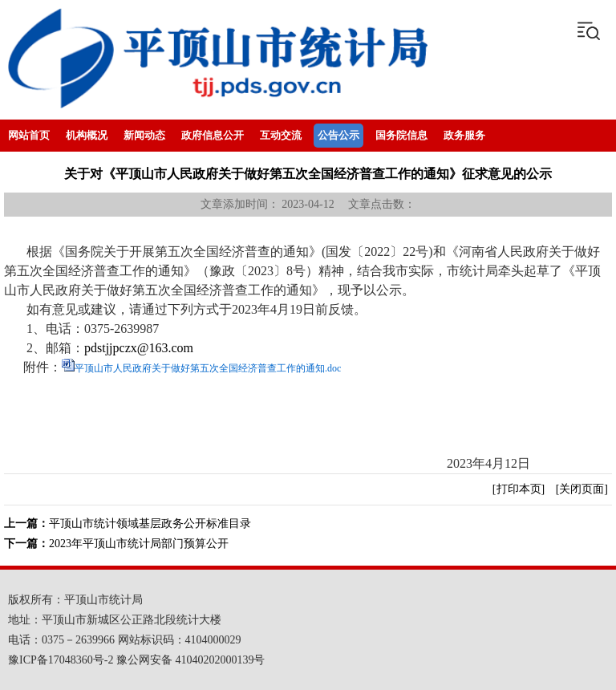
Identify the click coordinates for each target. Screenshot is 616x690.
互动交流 (281, 135)
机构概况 (87, 135)
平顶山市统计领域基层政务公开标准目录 (150, 524)
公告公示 (338, 135)
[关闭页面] (582, 489)
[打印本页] (519, 489)
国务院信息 (401, 135)
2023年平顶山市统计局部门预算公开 (139, 544)
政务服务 (464, 135)
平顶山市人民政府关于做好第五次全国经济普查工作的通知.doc (208, 368)
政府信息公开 (213, 135)
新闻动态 (144, 135)
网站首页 (29, 135)
